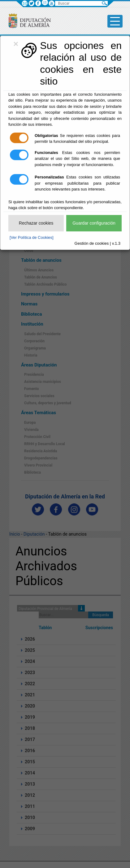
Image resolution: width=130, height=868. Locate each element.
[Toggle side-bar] (115, 21)
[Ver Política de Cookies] (32, 237)
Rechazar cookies (36, 223)
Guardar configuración (94, 223)
